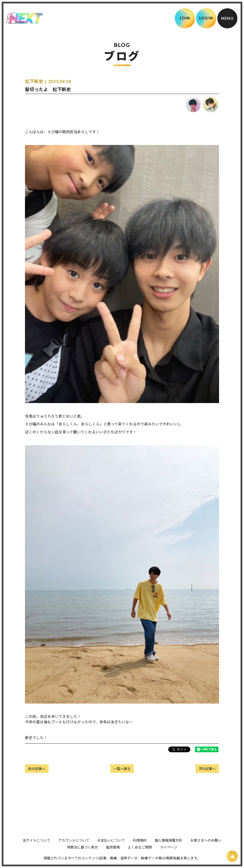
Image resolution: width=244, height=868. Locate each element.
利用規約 (140, 846)
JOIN (185, 18)
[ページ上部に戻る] (232, 856)
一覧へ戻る (122, 768)
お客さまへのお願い (206, 846)
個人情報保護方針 (169, 846)
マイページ (169, 853)
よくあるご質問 (140, 853)
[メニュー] (227, 18)
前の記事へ (37, 768)
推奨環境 (113, 853)
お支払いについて (111, 846)
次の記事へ (207, 768)
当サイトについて (36, 846)
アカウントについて (74, 846)
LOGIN (206, 18)
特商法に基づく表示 (82, 853)
